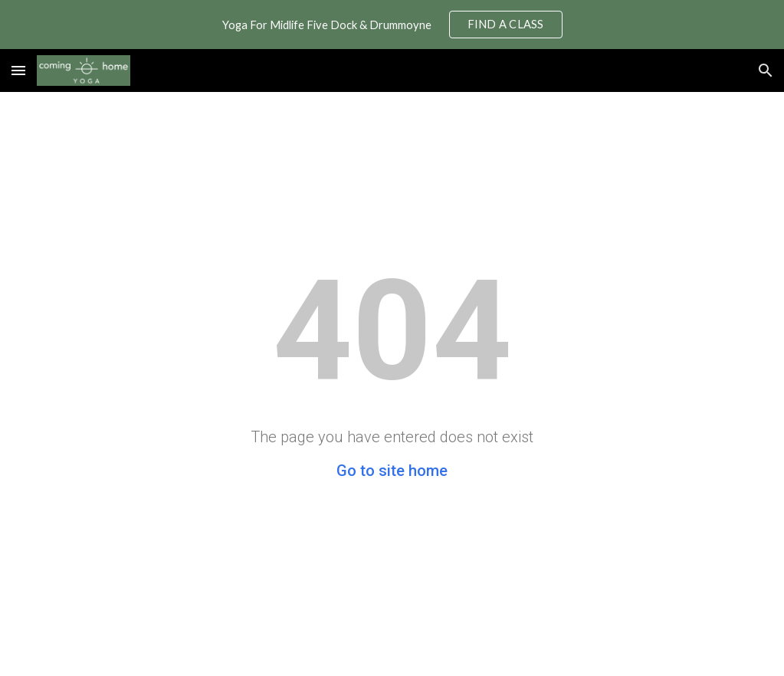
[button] (18, 70)
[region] (392, 25)
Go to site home (392, 471)
